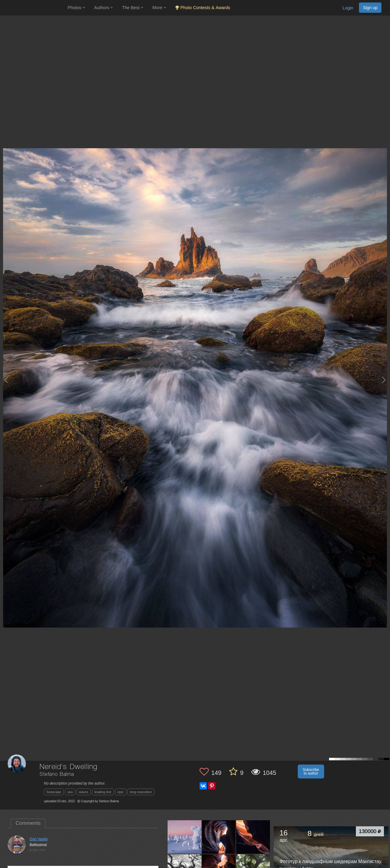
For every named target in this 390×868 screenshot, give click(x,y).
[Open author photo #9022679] (185, 837)
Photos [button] (76, 8)
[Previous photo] (6, 380)
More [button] (159, 8)
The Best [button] (133, 8)
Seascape (54, 792)
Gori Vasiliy (39, 839)
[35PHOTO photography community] (33, 8)
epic (121, 792)
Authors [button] (104, 8)
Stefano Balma (57, 774)
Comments (28, 823)
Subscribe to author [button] (311, 772)
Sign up (370, 8)
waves (84, 792)
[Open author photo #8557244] (219, 837)
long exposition (141, 792)
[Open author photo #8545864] (253, 837)
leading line (103, 792)
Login (348, 8)
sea (70, 792)
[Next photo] (384, 380)
